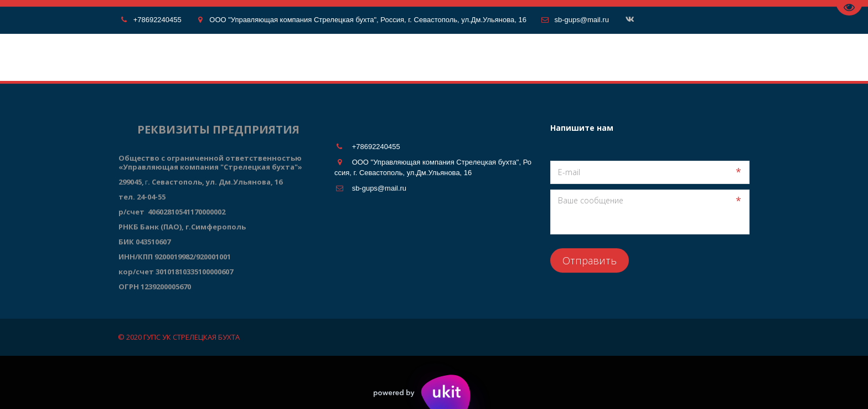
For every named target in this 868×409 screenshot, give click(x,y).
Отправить (590, 260)
